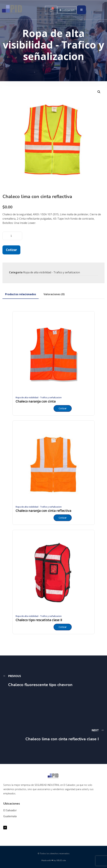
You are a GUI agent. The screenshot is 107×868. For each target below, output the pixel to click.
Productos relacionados (21, 294)
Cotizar (11, 250)
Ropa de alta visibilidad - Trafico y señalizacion (52, 272)
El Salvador (10, 810)
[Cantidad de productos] (12, 236)
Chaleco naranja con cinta (36, 401)
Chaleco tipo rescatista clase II (39, 620)
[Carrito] (51, 10)
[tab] (21, 294)
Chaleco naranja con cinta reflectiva (43, 511)
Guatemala (10, 816)
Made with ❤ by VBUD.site (54, 860)
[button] (99, 92)
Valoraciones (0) (54, 294)
